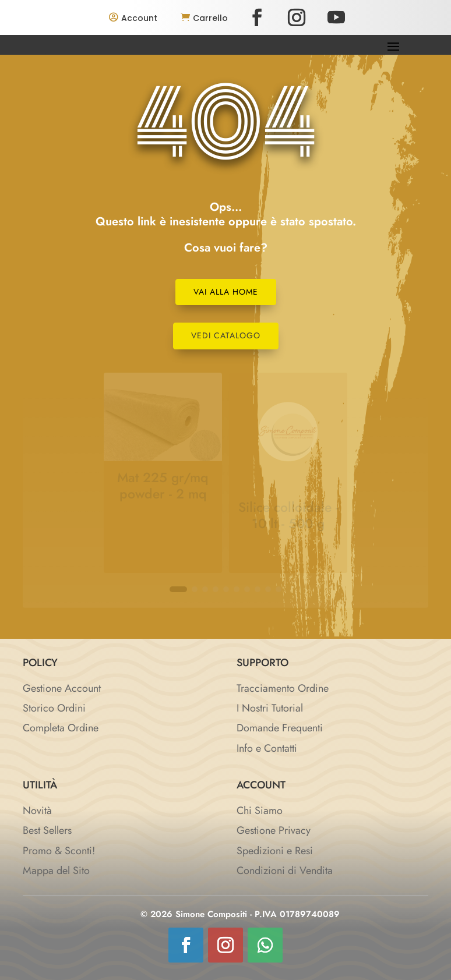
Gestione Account (62, 688)
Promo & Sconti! (59, 851)
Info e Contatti (267, 748)
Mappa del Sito (56, 871)
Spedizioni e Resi (275, 851)
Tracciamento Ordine (283, 688)
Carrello (210, 18)
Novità (37, 811)
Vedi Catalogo (226, 335)
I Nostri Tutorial (270, 708)
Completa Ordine (61, 728)
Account (139, 18)
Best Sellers (47, 830)
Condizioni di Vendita (285, 871)
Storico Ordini (54, 708)
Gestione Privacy (274, 830)
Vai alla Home (226, 292)
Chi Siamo (260, 811)
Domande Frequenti (280, 728)
